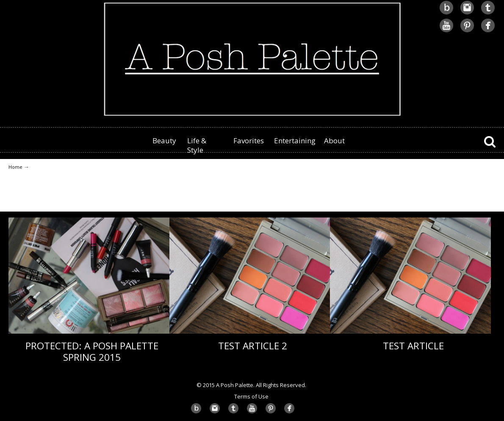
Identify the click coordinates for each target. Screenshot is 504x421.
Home (15, 167)
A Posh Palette (252, 60)
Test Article (413, 346)
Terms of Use (251, 396)
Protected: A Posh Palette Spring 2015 (92, 351)
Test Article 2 (253, 346)
